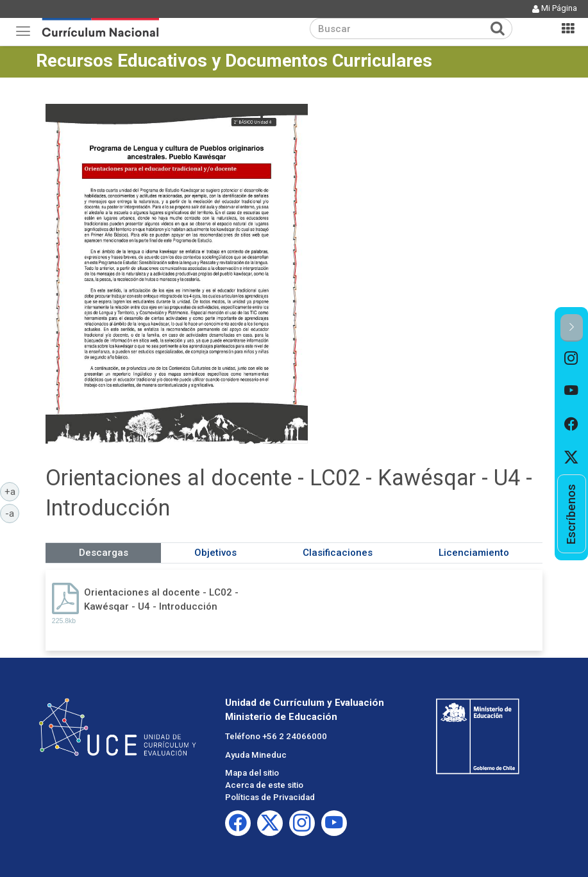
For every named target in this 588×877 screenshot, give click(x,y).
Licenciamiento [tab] (474, 553)
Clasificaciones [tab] (338, 553)
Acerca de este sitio (264, 785)
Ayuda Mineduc (256, 755)
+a (12, 491)
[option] (572, 358)
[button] (572, 328)
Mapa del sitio (252, 773)
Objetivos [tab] (215, 553)
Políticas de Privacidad (270, 797)
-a (12, 513)
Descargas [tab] (104, 553)
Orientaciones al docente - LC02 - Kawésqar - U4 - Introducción (161, 599)
